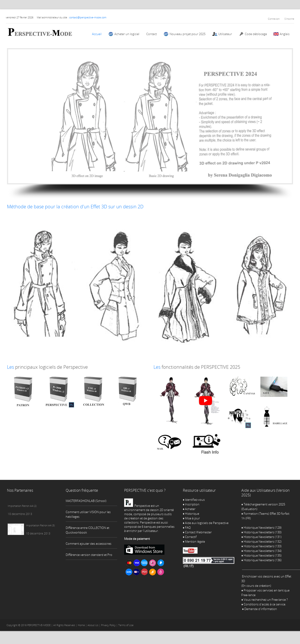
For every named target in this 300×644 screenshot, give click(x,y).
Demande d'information (261, 609)
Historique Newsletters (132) (263, 541)
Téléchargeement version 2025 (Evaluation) (263, 507)
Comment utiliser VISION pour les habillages (88, 514)
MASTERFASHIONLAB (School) (86, 501)
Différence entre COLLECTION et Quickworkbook (87, 530)
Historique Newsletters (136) (263, 560)
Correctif (191, 537)
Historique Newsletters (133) (263, 546)
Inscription (192, 504)
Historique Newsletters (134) (263, 551)
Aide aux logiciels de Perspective (207, 523)
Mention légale (195, 541)
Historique (192, 514)
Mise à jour (192, 518)
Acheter (190, 509)
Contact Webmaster (198, 532)
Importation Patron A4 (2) (22, 506)
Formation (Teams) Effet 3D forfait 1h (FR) (265, 516)
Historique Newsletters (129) (263, 528)
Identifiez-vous (194, 500)
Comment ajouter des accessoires (89, 544)
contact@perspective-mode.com (88, 17)
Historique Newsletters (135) (263, 555)
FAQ (188, 528)
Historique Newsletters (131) (263, 537)
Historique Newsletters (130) (263, 532)
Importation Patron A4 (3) (40, 525)
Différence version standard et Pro (89, 555)
